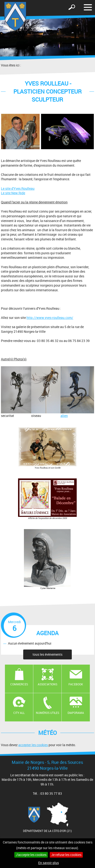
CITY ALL (19, 713)
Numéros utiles (47, 713)
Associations (47, 684)
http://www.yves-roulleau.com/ (50, 318)
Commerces (19, 684)
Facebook (76, 684)
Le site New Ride (13, 193)
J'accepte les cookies (31, 855)
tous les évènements (47, 654)
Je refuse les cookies (66, 855)
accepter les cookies (33, 745)
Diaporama (76, 713)
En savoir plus (49, 863)
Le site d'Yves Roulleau (18, 188)
